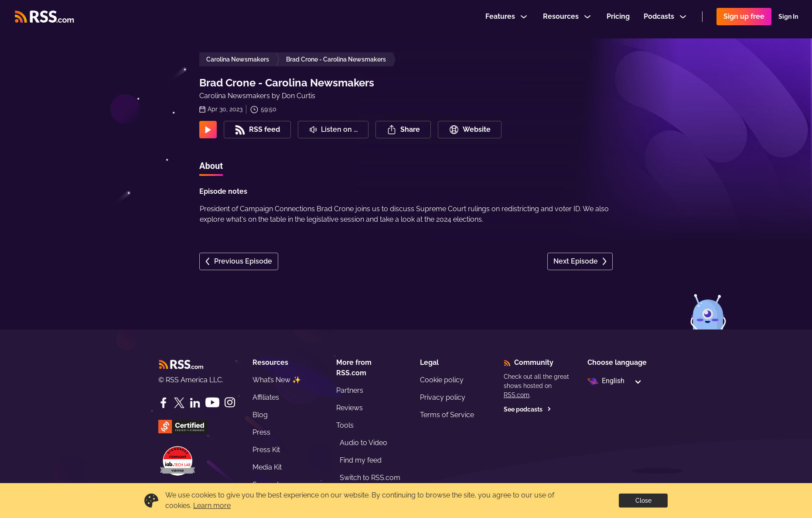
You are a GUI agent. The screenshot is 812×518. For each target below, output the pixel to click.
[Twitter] (179, 403)
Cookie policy (442, 380)
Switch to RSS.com (370, 478)
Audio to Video (363, 443)
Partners (350, 390)
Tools (345, 425)
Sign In (788, 19)
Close (643, 501)
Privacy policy (443, 397)
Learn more (212, 506)
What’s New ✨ (277, 380)
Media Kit (267, 467)
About (211, 166)
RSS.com (517, 395)
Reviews (350, 408)
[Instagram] (230, 403)
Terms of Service (447, 415)
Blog (260, 415)
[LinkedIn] (195, 403)
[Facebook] (164, 403)
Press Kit (266, 450)
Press (261, 432)
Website (470, 130)
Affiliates (266, 397)
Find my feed (361, 460)
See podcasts (527, 409)
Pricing (618, 19)
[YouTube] (212, 403)
